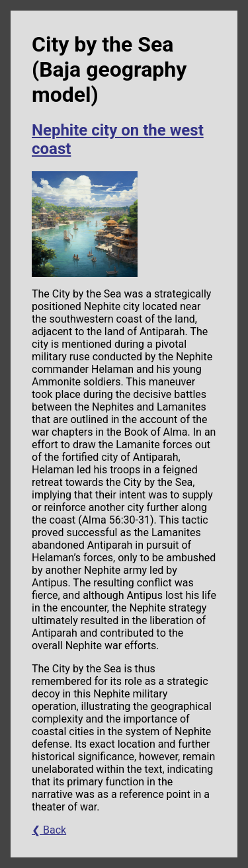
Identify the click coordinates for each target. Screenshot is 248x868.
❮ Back (49, 830)
